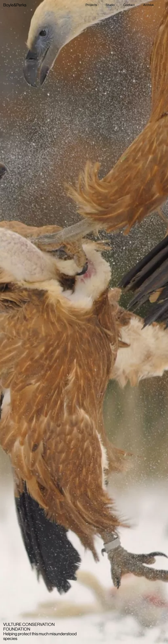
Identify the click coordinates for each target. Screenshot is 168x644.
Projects (91, 5)
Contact (129, 5)
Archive (148, 5)
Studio (110, 5)
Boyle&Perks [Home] (15, 5)
